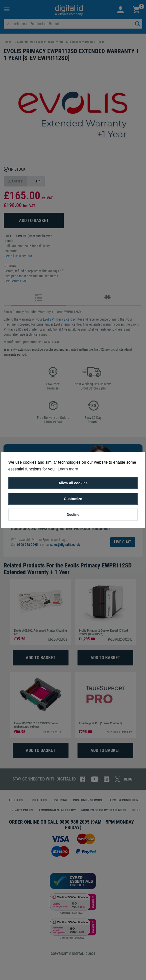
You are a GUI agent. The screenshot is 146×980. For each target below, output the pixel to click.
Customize (73, 499)
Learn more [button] (68, 469)
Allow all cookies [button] (73, 483)
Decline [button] (73, 515)
